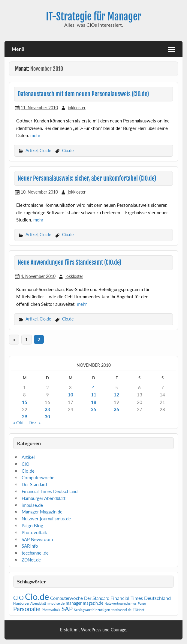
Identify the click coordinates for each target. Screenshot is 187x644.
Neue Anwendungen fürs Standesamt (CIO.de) (69, 262)
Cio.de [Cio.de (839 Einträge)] (37, 596)
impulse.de (32, 505)
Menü (18, 49)
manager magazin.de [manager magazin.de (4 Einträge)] (84, 603)
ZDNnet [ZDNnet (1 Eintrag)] (139, 610)
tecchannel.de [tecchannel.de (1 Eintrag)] (121, 610)
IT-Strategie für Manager (94, 17)
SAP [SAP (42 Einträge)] (67, 609)
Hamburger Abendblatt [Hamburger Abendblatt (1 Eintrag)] (30, 603)
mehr (35, 135)
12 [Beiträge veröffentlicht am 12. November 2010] (116, 395)
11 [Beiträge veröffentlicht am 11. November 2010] (94, 395)
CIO (26, 464)
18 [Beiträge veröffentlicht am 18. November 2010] (94, 402)
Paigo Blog (32, 525)
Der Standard (34, 484)
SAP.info (30, 546)
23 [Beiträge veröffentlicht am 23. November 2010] (47, 409)
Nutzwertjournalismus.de (46, 519)
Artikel (32, 150)
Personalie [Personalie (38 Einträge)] (27, 609)
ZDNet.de (31, 560)
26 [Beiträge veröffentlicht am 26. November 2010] (116, 409)
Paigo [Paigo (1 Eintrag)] (142, 603)
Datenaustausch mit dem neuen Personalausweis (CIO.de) (83, 94)
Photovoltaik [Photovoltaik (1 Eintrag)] (51, 610)
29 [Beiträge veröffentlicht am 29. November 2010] (25, 417)
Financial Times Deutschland (50, 491)
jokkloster (77, 108)
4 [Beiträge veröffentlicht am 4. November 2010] (93, 387)
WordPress (91, 630)
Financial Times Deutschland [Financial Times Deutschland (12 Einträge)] (141, 598)
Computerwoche (38, 477)
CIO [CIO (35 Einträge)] (18, 598)
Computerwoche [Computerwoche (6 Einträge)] (66, 598)
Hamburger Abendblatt (44, 498)
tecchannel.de (35, 553)
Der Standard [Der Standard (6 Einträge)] (97, 598)
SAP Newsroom (37, 539)
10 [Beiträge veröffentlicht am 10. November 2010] (71, 395)
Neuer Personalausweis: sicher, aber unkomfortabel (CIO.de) (87, 178)
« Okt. (19, 423)
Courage (118, 630)
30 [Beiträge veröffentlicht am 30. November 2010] (47, 417)
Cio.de (45, 150)
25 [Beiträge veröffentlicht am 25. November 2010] (94, 409)
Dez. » (35, 423)
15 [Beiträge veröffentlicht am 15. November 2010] (25, 402)
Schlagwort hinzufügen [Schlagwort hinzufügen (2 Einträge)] (92, 610)
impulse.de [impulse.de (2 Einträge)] (56, 603)
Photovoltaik (34, 532)
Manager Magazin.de (42, 512)
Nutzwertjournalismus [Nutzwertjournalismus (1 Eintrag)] (121, 603)
